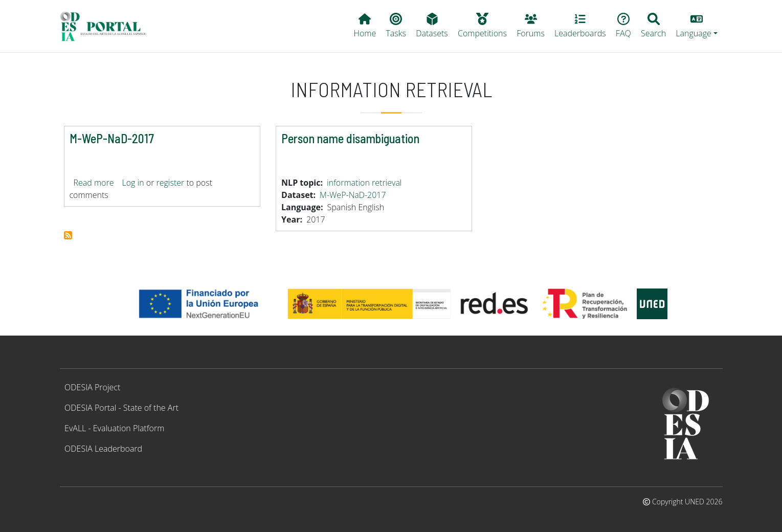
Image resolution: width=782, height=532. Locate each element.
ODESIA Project (92, 387)
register (171, 183)
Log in (133, 183)
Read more (94, 183)
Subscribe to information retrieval (68, 235)
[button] (697, 26)
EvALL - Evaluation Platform (114, 428)
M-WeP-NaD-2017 (353, 195)
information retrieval (364, 183)
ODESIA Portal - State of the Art (121, 408)
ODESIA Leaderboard (103, 449)
